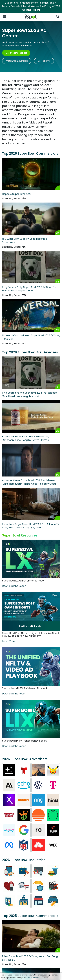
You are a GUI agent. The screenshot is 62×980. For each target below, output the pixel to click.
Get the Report (31, 10)
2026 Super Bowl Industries (24, 860)
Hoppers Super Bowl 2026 (17, 194)
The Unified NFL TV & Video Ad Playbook (25, 688)
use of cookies (33, 978)
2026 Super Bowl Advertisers (25, 759)
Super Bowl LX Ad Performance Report (24, 581)
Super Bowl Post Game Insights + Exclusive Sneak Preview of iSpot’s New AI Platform (31, 635)
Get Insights (44, 61)
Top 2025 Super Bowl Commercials (30, 916)
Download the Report (14, 586)
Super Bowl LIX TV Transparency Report (24, 741)
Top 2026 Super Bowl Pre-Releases (30, 352)
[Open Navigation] (4, 16)
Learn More (8, 641)
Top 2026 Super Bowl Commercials (30, 153)
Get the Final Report (16, 53)
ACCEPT (45, 978)
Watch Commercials (17, 61)
